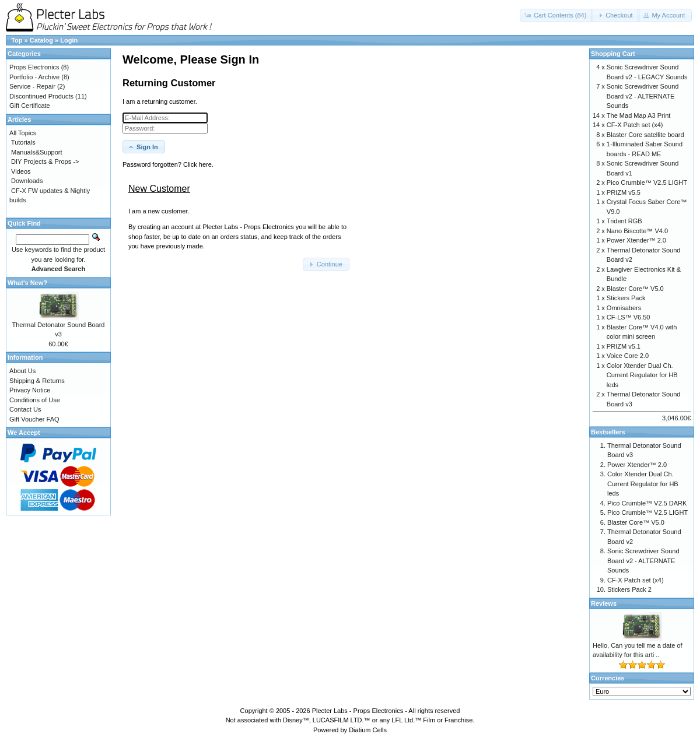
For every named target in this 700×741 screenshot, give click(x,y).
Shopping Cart (613, 54)
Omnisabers (624, 308)
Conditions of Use (35, 400)
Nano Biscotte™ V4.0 (637, 231)
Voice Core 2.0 (628, 356)
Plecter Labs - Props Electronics (358, 711)
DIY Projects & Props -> (45, 161)
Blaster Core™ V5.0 (635, 289)
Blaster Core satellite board (645, 135)
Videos (21, 171)
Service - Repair (32, 86)
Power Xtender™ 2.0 (636, 240)
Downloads (27, 181)
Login (69, 40)
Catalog (41, 40)
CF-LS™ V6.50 (629, 317)
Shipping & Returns (37, 381)
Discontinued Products (41, 96)
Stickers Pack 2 (629, 589)
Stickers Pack (626, 298)
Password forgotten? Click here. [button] (168, 164)
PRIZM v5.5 (624, 192)
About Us (22, 371)
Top (17, 40)
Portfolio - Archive (34, 77)
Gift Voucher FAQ (34, 419)
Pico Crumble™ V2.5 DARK (647, 503)
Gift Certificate (30, 106)
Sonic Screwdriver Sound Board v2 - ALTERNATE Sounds (643, 96)
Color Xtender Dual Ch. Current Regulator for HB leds (642, 375)
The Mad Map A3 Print (638, 115)
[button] (557, 15)
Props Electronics (34, 67)
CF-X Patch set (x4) (635, 125)
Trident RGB (624, 221)
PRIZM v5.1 (624, 346)
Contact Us (25, 409)
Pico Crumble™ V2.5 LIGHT (647, 182)
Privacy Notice (30, 390)
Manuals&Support (36, 152)
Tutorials (23, 142)
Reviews (604, 603)
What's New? (27, 283)
